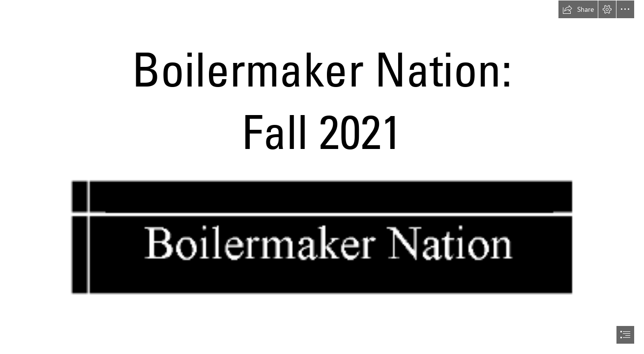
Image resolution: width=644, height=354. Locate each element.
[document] (322, 177)
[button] (578, 9)
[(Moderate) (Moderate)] (322, 237)
